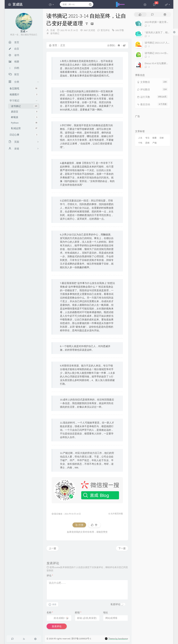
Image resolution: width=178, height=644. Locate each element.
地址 (106, 612)
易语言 (25, 112)
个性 (140, 143)
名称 (50, 612)
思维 (147, 143)
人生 (140, 138)
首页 (53, 45)
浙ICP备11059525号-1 (81, 639)
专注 (147, 138)
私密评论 (115, 604)
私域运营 (25, 128)
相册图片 (24, 94)
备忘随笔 (24, 88)
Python (25, 123)
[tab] (140, 14)
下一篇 (122, 548)
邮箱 (78, 612)
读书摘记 (25, 106)
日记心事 (24, 135)
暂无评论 (105, 30)
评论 (50, 576)
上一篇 (52, 548)
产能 (155, 143)
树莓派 (25, 117)
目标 (162, 138)
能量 (155, 138)
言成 (52, 30)
